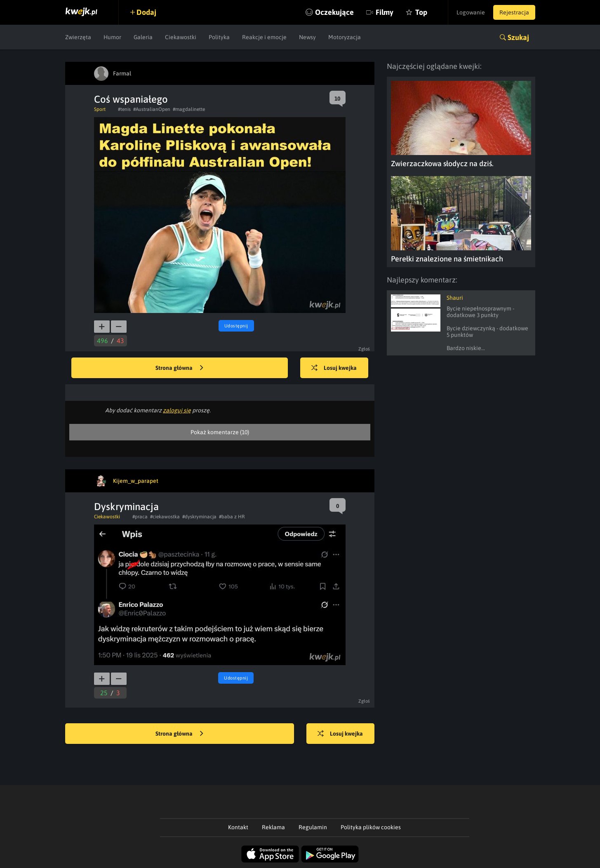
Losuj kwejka (334, 368)
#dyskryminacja (199, 517)
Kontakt (238, 827)
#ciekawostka (165, 517)
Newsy (307, 37)
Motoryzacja (345, 37)
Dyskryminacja (126, 507)
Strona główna (179, 368)
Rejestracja (514, 12)
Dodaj (146, 12)
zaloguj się (177, 410)
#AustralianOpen (152, 109)
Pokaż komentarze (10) (220, 432)
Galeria (143, 37)
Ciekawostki (181, 37)
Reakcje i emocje (264, 37)
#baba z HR (232, 517)
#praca (140, 517)
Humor (112, 37)
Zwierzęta (78, 37)
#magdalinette (189, 109)
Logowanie (471, 12)
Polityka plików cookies (371, 827)
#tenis (124, 109)
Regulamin (313, 827)
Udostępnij (236, 326)
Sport (100, 109)
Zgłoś (364, 349)
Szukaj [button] (518, 37)
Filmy (385, 12)
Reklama (273, 827)
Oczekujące (334, 12)
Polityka (219, 37)
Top (421, 12)
